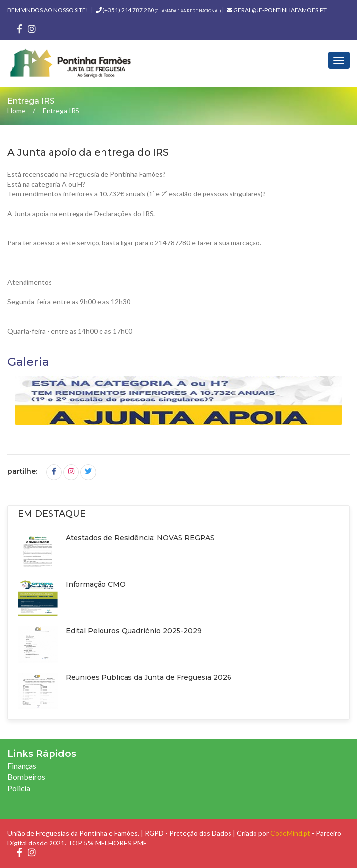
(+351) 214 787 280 (158, 10)
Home (16, 110)
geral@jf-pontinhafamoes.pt (277, 10)
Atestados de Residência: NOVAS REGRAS (140, 538)
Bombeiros (26, 777)
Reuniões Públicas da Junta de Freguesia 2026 (149, 677)
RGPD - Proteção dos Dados (188, 833)
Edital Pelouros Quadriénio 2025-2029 (134, 631)
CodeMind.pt (290, 833)
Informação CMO (96, 584)
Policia (19, 788)
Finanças (22, 765)
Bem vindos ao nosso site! (48, 10)
